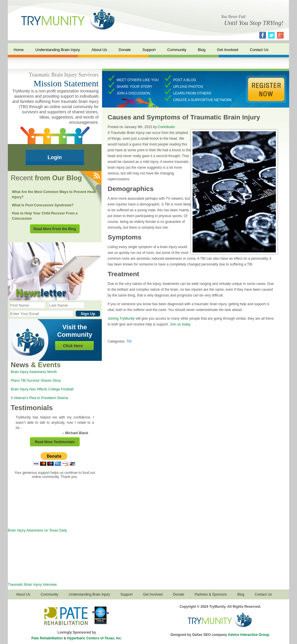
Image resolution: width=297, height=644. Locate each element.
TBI (129, 341)
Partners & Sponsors (211, 594)
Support (149, 50)
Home (19, 50)
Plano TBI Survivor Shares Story (36, 381)
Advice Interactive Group (249, 635)
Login (55, 157)
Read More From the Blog (55, 229)
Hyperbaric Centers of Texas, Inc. (95, 638)
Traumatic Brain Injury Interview (32, 585)
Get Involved (228, 50)
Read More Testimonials (55, 442)
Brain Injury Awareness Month (34, 372)
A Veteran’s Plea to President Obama (39, 398)
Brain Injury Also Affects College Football (42, 389)
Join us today (180, 324)
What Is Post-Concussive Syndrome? (43, 205)
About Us (99, 50)
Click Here (73, 346)
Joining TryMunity (121, 319)
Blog (202, 50)
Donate (125, 50)
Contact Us (259, 50)
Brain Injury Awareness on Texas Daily (37, 530)
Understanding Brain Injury (58, 50)
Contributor (166, 127)
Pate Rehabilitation (47, 638)
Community (177, 50)
